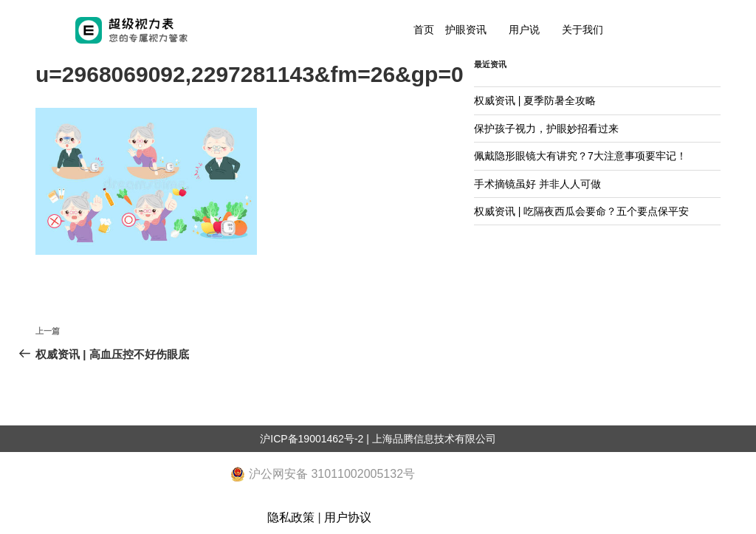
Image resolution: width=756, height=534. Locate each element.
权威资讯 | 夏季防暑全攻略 (535, 100)
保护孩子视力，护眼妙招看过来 (546, 129)
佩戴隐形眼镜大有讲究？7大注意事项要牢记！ (580, 156)
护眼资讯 (466, 30)
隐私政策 (291, 517)
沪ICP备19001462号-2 (312, 439)
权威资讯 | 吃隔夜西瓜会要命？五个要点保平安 (581, 211)
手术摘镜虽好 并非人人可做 (537, 184)
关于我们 (583, 30)
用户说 (524, 30)
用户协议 (348, 517)
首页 (424, 30)
